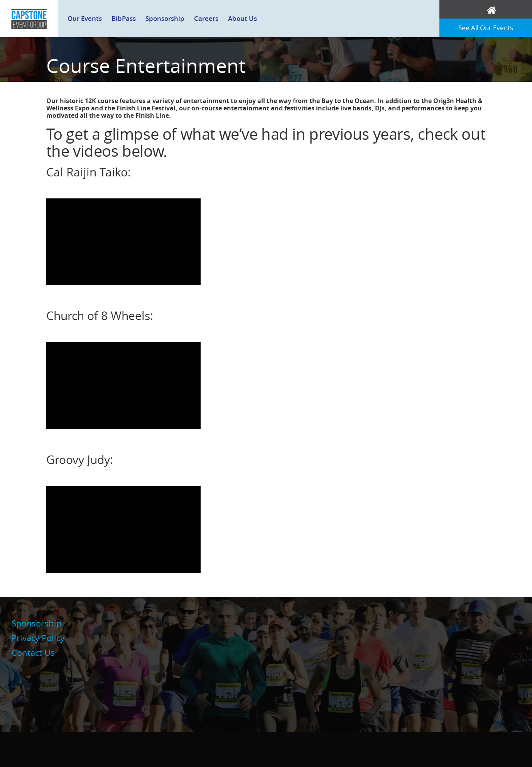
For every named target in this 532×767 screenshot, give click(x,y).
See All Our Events (486, 28)
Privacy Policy (38, 638)
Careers (206, 18)
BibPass (124, 18)
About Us (242, 18)
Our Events (85, 18)
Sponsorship (165, 18)
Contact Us (33, 653)
